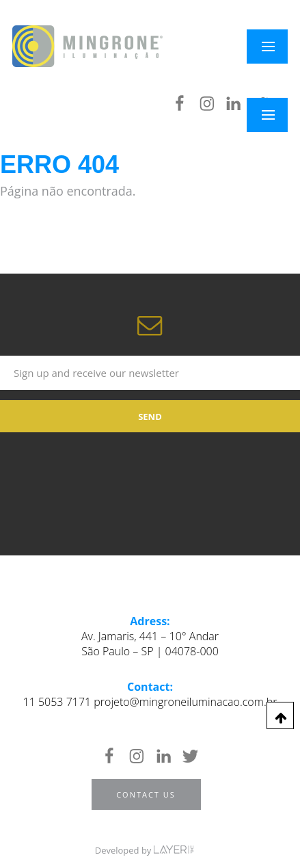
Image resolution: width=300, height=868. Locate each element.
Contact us (146, 794)
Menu (276, 115)
